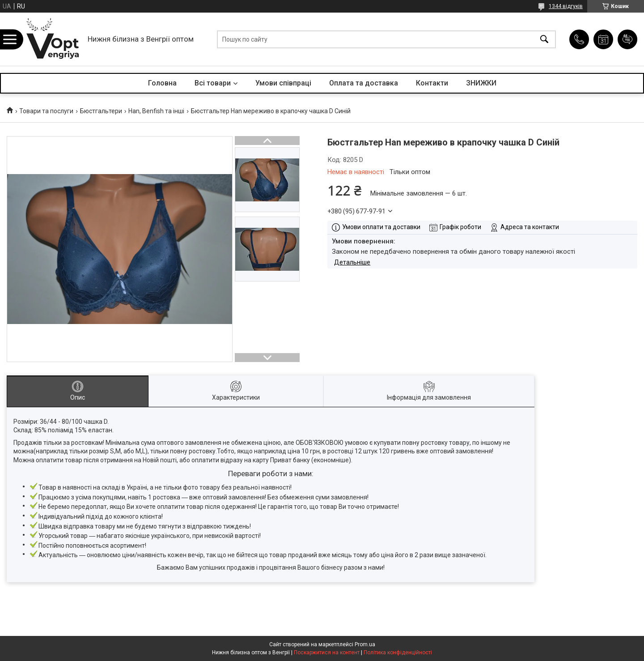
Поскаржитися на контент (327, 652)
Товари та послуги (46, 111)
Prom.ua (365, 644)
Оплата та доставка (364, 83)
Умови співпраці (283, 83)
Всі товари (213, 83)
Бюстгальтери (101, 111)
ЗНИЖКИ (481, 83)
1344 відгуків (566, 6)
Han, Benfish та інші (156, 111)
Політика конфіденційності (398, 652)
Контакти (432, 83)
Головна (162, 83)
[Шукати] (544, 39)
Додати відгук (627, 39)
